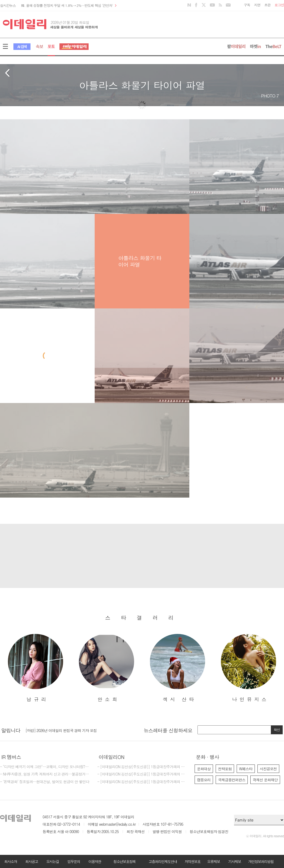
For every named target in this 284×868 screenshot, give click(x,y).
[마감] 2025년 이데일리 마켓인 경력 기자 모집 (61, 729)
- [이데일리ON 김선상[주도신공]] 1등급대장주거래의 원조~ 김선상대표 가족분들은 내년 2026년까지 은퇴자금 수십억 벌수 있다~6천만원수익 (142, 782)
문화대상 (204, 769)
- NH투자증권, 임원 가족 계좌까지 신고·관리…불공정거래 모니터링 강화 (45, 774)
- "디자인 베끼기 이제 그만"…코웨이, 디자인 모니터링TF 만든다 (45, 767)
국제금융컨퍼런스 (232, 780)
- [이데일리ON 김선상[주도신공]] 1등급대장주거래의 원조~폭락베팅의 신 (142, 767)
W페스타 (246, 769)
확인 (277, 730)
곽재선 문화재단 (265, 780)
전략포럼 (225, 769)
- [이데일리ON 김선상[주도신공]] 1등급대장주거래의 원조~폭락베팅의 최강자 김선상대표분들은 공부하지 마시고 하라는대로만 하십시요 (142, 774)
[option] (35, 668)
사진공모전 (268, 769)
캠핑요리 (204, 780)
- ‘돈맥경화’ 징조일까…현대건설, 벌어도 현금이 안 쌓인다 (45, 782)
